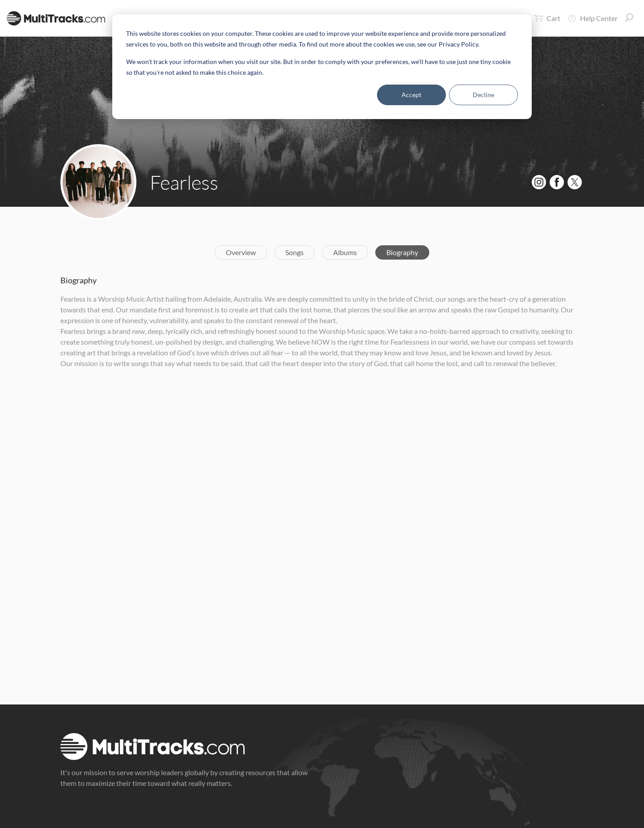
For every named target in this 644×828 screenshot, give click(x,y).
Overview (241, 252)
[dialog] (322, 67)
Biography (402, 252)
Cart (547, 18)
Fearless (184, 182)
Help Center (593, 18)
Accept (411, 95)
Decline (483, 95)
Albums (345, 252)
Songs (294, 252)
